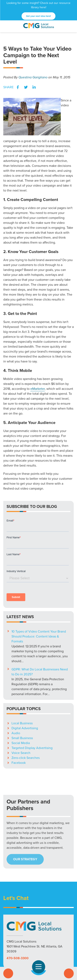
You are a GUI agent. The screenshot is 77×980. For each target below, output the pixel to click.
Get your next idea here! (38, 16)
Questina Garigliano (33, 77)
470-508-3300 (18, 903)
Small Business (22, 683)
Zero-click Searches (26, 703)
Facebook (18, 87)
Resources (42, 941)
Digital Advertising (25, 673)
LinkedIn (34, 87)
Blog (55, 941)
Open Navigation (40, 967)
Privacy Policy (39, 946)
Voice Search (21, 698)
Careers (67, 941)
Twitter (26, 87)
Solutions (12, 941)
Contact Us (69, 973)
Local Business (22, 668)
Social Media (21, 688)
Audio (16, 678)
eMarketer (38, 389)
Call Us (8, 973)
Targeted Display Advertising (32, 693)
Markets (26, 941)
